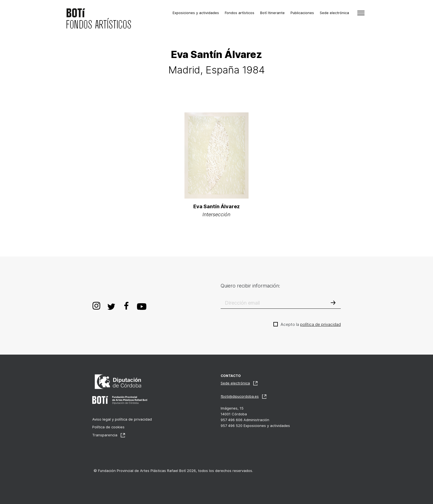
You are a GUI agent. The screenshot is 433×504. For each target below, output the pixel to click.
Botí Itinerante (272, 13)
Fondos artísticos (240, 13)
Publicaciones (302, 13)
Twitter (111, 306)
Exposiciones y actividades (196, 13)
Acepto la (311, 324)
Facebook (126, 306)
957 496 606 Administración (245, 420)
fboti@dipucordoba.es (240, 396)
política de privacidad (320, 324)
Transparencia (105, 435)
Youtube (142, 306)
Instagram (96, 306)
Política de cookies (108, 427)
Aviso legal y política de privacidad (122, 419)
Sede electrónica (334, 13)
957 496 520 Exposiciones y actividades (255, 426)
